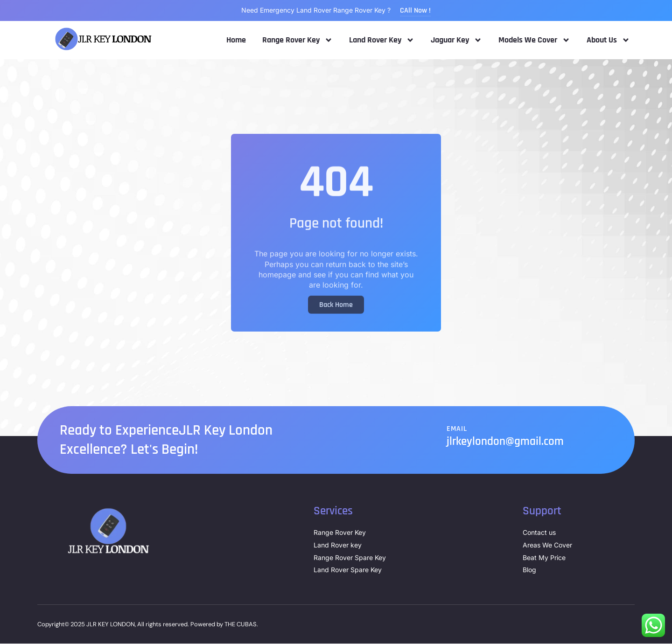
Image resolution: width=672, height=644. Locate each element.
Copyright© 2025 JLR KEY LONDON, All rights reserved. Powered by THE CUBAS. (148, 625)
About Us (608, 40)
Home (236, 40)
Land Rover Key (382, 40)
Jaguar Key (456, 40)
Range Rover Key (297, 40)
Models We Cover (534, 40)
